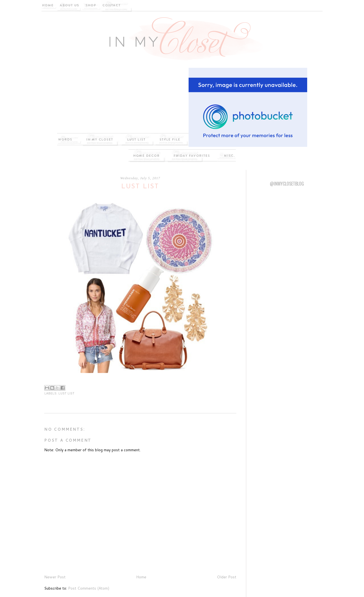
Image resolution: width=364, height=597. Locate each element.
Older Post (227, 577)
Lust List (66, 393)
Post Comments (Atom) (89, 588)
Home (141, 577)
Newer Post (55, 577)
